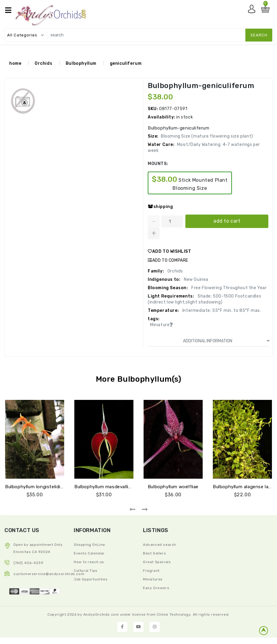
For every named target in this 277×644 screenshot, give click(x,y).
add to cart (227, 221)
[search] (158, 35)
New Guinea (196, 279)
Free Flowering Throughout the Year (229, 288)
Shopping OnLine (89, 545)
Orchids (43, 63)
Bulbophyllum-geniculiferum (201, 86)
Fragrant (151, 571)
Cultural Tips (86, 571)
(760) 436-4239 (28, 563)
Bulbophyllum (81, 63)
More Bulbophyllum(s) (139, 379)
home (15, 63)
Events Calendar (89, 553)
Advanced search (160, 545)
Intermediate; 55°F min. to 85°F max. (221, 311)
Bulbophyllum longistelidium (36, 487)
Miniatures (153, 579)
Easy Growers (156, 588)
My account (253, 10)
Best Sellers (154, 553)
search (259, 35)
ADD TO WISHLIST (170, 251)
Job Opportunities (91, 579)
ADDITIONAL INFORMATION (226, 341)
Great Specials (157, 562)
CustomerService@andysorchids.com (49, 574)
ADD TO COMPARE (168, 260)
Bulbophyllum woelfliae (173, 487)
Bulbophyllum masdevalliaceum (109, 487)
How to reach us (89, 562)
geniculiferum (126, 63)
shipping (160, 207)
